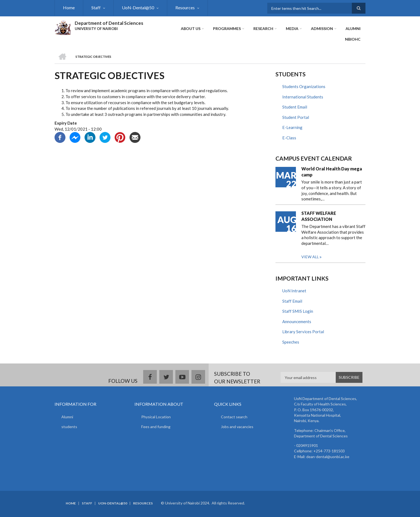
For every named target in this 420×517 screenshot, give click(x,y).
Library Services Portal (303, 332)
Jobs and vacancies (237, 427)
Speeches (291, 342)
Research (263, 28)
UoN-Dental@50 (138, 7)
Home (69, 7)
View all (310, 257)
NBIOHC (353, 39)
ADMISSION (322, 28)
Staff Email (292, 301)
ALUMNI (353, 28)
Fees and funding (156, 427)
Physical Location (156, 417)
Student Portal (296, 117)
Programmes (227, 28)
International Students (303, 97)
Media (292, 28)
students (69, 427)
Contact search (234, 417)
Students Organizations (304, 86)
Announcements (297, 321)
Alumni (67, 417)
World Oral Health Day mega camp (332, 172)
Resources (185, 7)
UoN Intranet (294, 291)
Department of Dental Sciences (109, 23)
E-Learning (292, 127)
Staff (96, 7)
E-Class (289, 138)
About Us (191, 28)
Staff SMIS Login (298, 311)
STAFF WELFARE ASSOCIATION (319, 216)
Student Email (295, 107)
